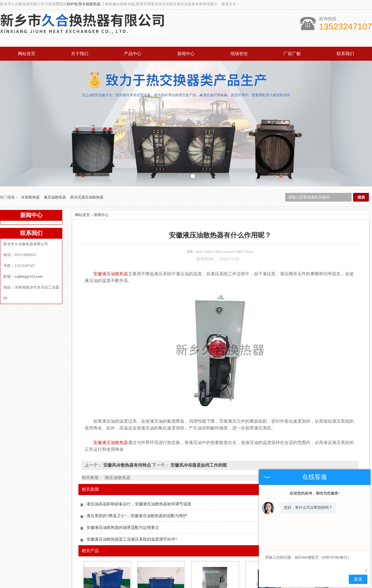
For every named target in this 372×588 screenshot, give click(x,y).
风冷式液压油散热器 (87, 136)
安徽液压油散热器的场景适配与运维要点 (123, 466)
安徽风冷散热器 (107, 553)
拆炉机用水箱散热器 (84, 4)
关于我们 (80, 54)
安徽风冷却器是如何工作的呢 (198, 404)
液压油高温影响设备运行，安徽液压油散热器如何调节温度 (139, 443)
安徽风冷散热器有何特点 (127, 404)
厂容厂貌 (292, 54)
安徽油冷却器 (161, 553)
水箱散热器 (31, 136)
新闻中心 (186, 54)
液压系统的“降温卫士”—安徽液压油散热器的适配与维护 (137, 455)
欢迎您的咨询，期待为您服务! (315, 493)
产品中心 (133, 54)
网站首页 (27, 54)
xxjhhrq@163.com (29, 216)
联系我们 (345, 54)
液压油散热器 (55, 136)
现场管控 (239, 54)
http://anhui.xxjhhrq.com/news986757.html (225, 191)
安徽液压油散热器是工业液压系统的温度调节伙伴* (132, 478)
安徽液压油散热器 (215, 553)
